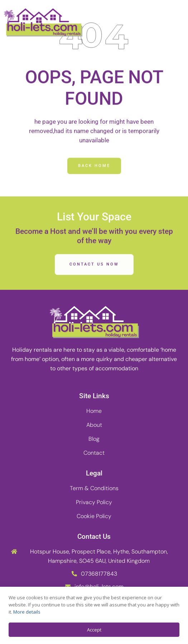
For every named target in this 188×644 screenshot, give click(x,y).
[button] (175, 23)
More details (27, 612)
